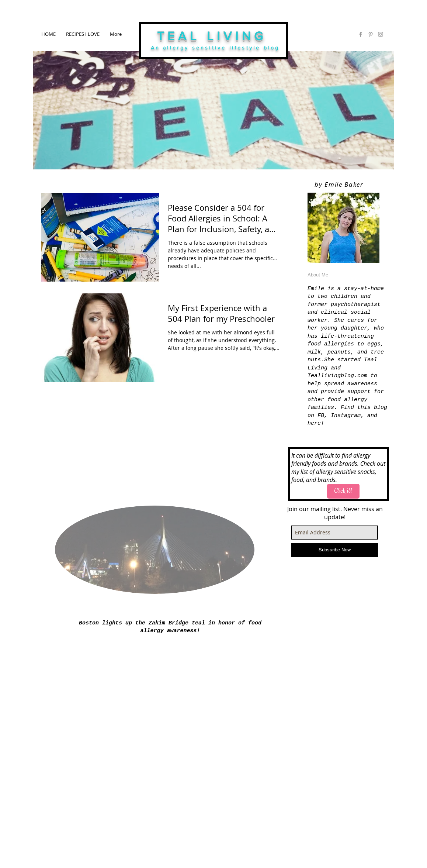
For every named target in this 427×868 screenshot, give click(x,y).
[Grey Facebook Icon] (361, 34)
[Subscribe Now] (335, 550)
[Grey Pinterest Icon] (371, 34)
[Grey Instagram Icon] (381, 34)
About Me (318, 275)
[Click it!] (343, 491)
